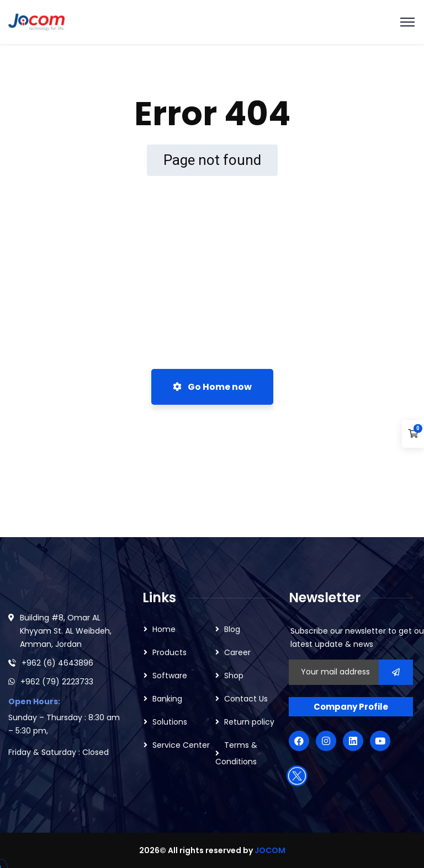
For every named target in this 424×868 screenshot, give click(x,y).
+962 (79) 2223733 (57, 682)
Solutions (170, 722)
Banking (167, 699)
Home (164, 629)
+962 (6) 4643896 (57, 663)
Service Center (181, 745)
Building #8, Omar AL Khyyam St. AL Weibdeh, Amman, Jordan (66, 631)
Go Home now (212, 387)
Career (237, 652)
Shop (234, 676)
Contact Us (246, 699)
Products (169, 652)
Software (170, 676)
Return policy (249, 722)
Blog (232, 629)
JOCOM (270, 850)
